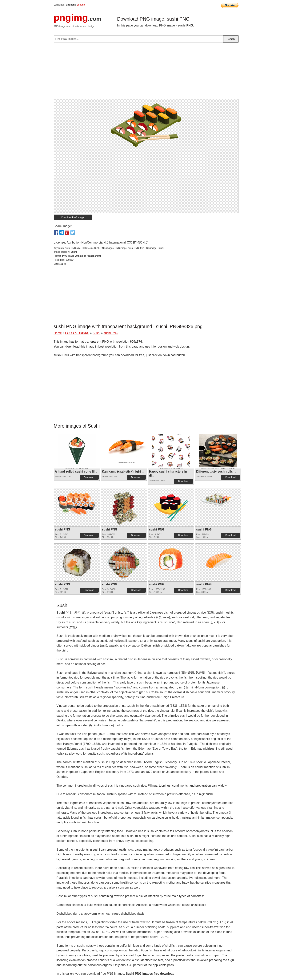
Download (89, 477)
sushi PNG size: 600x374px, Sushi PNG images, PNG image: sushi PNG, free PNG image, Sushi (114, 248)
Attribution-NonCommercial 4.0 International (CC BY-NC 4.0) (108, 242)
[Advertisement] (146, 72)
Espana (81, 5)
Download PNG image (73, 217)
